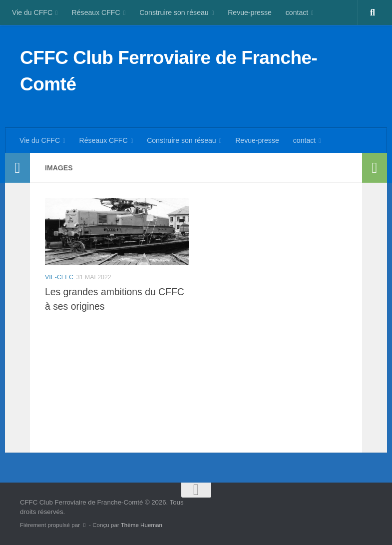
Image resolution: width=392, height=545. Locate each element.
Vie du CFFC (32, 12)
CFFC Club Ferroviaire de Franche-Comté (169, 71)
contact (297, 12)
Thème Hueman (142, 525)
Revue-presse (250, 12)
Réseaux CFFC (96, 12)
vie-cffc (59, 277)
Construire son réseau (174, 12)
